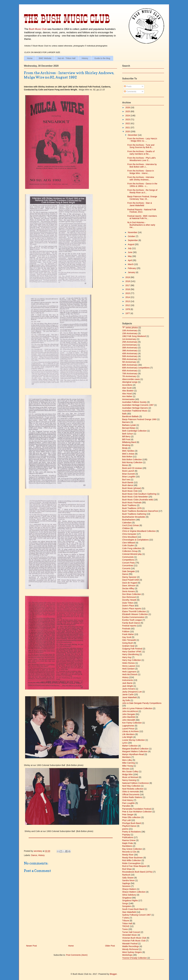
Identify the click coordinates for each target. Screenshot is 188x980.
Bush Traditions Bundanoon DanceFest (140, 511)
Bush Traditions (129, 505)
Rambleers (127, 846)
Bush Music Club (38, 29)
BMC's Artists (128, 454)
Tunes (125, 929)
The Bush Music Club (67, 19)
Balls (124, 414)
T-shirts (126, 918)
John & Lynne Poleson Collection (137, 708)
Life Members (128, 734)
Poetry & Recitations (132, 832)
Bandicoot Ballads (130, 416)
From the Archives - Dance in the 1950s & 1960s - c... (142, 185)
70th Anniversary (130, 374)
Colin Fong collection (132, 548)
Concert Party (129, 563)
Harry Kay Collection (132, 660)
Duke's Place (128, 606)
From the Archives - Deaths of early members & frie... (141, 153)
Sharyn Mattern (129, 889)
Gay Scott (127, 637)
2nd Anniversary (130, 345)
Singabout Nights (130, 900)
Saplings (126, 883)
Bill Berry (126, 436)
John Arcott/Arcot (130, 711)
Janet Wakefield (129, 697)
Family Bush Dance (131, 623)
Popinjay (126, 835)
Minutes (126, 769)
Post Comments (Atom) (77, 955)
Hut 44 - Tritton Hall (67, 58)
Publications (128, 837)
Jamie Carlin (128, 694)
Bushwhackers (129, 520)
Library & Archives (130, 731)
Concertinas (128, 565)
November (133, 232)
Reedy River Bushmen (132, 858)
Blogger (113, 974)
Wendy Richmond (130, 949)
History (85, 58)
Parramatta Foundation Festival (137, 809)
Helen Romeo (129, 663)
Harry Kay (127, 657)
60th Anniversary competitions (136, 368)
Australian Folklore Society (134, 402)
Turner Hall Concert (131, 932)
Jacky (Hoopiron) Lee (132, 692)
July (130, 248)
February (132, 268)
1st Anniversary (129, 339)
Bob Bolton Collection (132, 459)
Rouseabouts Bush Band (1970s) (137, 872)
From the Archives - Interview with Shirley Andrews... (141, 178)
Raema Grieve (129, 840)
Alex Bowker (128, 391)
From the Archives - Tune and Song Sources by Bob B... (141, 146)
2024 (128, 116)
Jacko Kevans (129, 689)
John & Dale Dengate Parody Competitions (142, 703)
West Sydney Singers (132, 952)
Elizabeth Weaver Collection (135, 614)
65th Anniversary (130, 371)
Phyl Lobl (126, 820)
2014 (128, 297)
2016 (128, 289)
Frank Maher (128, 634)
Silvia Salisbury (129, 895)
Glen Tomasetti (129, 640)
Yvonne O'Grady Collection (135, 958)
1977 (128, 313)
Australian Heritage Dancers (135, 408)
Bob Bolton (127, 457)
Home (30, 58)
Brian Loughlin (129, 477)
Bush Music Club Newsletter (135, 497)
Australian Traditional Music (135, 411)
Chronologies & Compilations (135, 540)
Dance (34, 855)
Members (126, 757)
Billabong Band (129, 442)
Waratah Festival (130, 944)
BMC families (128, 451)
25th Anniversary (130, 342)
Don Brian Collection (132, 594)
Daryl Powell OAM (131, 580)
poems (125, 829)
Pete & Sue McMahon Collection (137, 812)
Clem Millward (129, 543)
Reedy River (128, 855)
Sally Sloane (128, 878)
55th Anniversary (130, 359)
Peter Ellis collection (131, 817)
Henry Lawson (129, 666)
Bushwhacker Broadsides (134, 517)
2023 (128, 119)
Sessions (126, 886)
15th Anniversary (130, 333)
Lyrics (125, 743)
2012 (128, 305)
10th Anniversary (130, 330)
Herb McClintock (130, 674)
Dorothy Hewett (129, 600)
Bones (125, 465)
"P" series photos (130, 328)
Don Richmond (129, 597)
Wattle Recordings (131, 946)
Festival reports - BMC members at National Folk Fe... (142, 217)
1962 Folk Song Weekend (134, 336)
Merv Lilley (127, 760)
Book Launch (128, 471)
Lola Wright (127, 737)
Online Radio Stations (132, 797)
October (132, 236)
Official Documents (131, 794)
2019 (128, 277)
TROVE (126, 926)
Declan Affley (128, 588)
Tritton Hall (127, 923)
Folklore (126, 632)
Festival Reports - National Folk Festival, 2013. (142, 211)
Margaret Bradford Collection (135, 749)
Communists (128, 557)
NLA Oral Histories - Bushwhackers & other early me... (141, 225)
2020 (128, 131)
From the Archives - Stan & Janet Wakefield (140, 204)
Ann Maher (127, 396)
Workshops (127, 955)
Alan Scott (127, 388)
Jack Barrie (127, 683)
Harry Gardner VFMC (132, 652)
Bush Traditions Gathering (134, 514)
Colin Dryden (128, 545)
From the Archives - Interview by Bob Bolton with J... (142, 166)
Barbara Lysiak (129, 425)
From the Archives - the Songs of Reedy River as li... (142, 191)
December (133, 135)
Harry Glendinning (130, 654)
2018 (128, 281)
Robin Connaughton (131, 863)
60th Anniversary (130, 365)
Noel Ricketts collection (133, 789)
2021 (128, 128)
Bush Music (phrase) (132, 488)
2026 (128, 107)
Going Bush (128, 643)
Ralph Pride (128, 843)
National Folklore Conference (135, 783)
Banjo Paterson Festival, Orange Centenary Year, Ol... (142, 198)
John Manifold (129, 717)
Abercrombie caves (131, 379)
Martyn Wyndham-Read (133, 754)
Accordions (127, 385)
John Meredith (129, 720)
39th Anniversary (130, 351)
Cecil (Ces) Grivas (131, 525)
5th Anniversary (129, 362)
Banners (126, 422)
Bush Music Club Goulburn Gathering (139, 494)
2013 (128, 301)
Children (126, 528)
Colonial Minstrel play (132, 554)
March (131, 264)
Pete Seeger (128, 815)
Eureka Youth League (132, 620)
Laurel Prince (128, 729)
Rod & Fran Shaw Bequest (134, 866)
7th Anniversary (129, 376)
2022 (128, 123)
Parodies (126, 806)
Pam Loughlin (129, 803)
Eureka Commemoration (133, 617)
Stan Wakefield (129, 912)
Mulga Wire (127, 774)
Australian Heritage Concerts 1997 (138, 405)
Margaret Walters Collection (135, 751)
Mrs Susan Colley (130, 771)
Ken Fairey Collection (132, 723)
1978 (128, 309)
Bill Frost (126, 439)
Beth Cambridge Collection (134, 431)
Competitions (128, 560)
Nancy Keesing (129, 780)
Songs (125, 903)
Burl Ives (126, 480)
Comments (130, 92)
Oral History (128, 800)
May (130, 256)
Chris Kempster (129, 534)
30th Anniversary (130, 348)
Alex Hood (127, 394)
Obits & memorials (131, 792)
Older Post (110, 946)
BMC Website (45, 58)
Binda (125, 448)
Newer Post (31, 946)
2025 (128, 111)
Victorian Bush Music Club (134, 938)
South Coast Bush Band (133, 909)
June (130, 252)
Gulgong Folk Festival (132, 649)
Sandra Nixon (128, 880)
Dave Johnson (129, 586)
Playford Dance (129, 826)
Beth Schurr (128, 434)
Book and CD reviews (132, 468)
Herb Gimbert (128, 669)
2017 (128, 285)
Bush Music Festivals (132, 503)
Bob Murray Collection (132, 462)
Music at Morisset (130, 777)
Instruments (128, 680)
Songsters (127, 906)
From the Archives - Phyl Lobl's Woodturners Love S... (142, 159)
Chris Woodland (129, 537)
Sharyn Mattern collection (134, 892)
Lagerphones (128, 726)
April (130, 260)
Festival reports (129, 626)
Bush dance (128, 485)
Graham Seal (128, 646)
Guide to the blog (102, 58)
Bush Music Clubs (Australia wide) (138, 500)
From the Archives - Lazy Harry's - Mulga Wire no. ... (142, 140)
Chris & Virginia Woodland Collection (139, 531)
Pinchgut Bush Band (132, 823)
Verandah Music (130, 935)
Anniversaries (128, 399)
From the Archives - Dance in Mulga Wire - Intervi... (141, 172)
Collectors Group (130, 551)
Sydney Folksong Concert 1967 (137, 915)
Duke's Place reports (132, 609)
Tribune (126, 921)
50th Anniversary (130, 356)
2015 (128, 293)
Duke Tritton (128, 603)
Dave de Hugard (130, 583)
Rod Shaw (127, 869)
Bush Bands (128, 482)
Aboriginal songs (130, 382)
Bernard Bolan (129, 428)
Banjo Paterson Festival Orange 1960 (139, 419)
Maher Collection (130, 746)
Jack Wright (128, 686)
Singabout (127, 898)
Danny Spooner (129, 577)
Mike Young (127, 766)
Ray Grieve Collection (132, 849)
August (131, 244)
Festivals (126, 629)
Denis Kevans (129, 591)
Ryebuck (126, 875)
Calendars (127, 523)
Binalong (126, 445)
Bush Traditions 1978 (132, 508)
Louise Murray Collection (134, 740)
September (133, 240)
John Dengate (129, 714)
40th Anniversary (130, 353)
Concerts (126, 568)
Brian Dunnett (129, 474)
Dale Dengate (129, 571)
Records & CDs (129, 852)
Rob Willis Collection (132, 860)
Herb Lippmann (129, 672)
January (132, 272)
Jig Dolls (126, 700)
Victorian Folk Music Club (134, 941)
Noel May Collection (131, 786)
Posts (128, 86)
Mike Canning (129, 763)
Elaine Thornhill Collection (134, 611)
